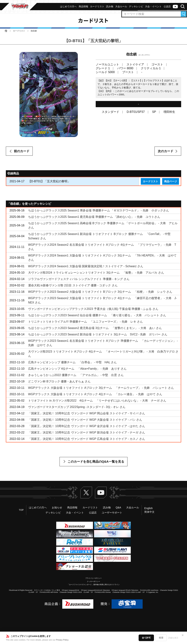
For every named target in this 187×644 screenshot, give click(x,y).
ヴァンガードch (175, 7)
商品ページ (171, 181)
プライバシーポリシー (93, 578)
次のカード (166, 151)
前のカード (22, 151)
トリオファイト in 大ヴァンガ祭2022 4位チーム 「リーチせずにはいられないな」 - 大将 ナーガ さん (97, 401)
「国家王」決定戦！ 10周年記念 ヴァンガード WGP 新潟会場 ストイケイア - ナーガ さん (87, 432)
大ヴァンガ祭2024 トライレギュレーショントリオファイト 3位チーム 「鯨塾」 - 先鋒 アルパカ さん (96, 273)
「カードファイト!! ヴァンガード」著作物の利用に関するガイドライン (94, 585)
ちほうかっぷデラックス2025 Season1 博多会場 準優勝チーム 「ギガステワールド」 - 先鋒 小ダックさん (99, 210)
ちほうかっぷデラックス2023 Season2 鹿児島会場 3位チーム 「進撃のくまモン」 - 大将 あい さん (95, 328)
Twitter (86, 493)
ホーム (6, 31)
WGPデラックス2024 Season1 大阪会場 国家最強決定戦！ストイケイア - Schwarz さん (86, 266)
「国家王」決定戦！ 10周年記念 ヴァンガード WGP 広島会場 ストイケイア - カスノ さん (87, 439)
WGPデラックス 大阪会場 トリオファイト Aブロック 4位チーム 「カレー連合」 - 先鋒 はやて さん (95, 394)
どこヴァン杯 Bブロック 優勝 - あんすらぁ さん (59, 381)
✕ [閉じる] (183, 635)
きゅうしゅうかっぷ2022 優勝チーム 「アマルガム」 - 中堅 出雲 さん (76, 375)
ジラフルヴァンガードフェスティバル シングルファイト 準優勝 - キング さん (79, 279)
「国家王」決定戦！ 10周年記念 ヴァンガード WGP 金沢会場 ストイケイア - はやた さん (87, 426)
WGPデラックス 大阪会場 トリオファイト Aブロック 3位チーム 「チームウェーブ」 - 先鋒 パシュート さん (101, 388)
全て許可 (146, 638)
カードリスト (19, 31)
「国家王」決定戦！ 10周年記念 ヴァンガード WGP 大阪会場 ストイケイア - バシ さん (85, 420)
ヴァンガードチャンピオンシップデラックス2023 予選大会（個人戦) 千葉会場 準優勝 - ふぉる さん (93, 309)
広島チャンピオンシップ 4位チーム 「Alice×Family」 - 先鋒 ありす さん (77, 369)
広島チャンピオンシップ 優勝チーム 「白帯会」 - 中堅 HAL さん (72, 362)
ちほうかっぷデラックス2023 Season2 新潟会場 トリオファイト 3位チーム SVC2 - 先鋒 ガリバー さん (98, 334)
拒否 (161, 638)
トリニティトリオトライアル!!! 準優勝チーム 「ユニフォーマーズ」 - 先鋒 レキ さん (85, 322)
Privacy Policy (62, 640)
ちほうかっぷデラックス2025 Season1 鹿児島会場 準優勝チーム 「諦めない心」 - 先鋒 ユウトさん (94, 217)
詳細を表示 (173, 638)
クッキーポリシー (93, 581)
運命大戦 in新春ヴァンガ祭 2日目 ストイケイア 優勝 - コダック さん (73, 285)
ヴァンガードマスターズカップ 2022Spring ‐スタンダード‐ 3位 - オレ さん (77, 407)
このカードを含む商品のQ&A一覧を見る (96, 462)
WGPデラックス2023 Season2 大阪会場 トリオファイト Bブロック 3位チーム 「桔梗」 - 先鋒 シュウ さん (100, 292)
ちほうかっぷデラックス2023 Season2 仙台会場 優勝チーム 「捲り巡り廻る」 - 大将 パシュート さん (97, 315)
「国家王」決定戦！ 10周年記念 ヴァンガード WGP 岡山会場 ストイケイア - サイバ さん (87, 413)
